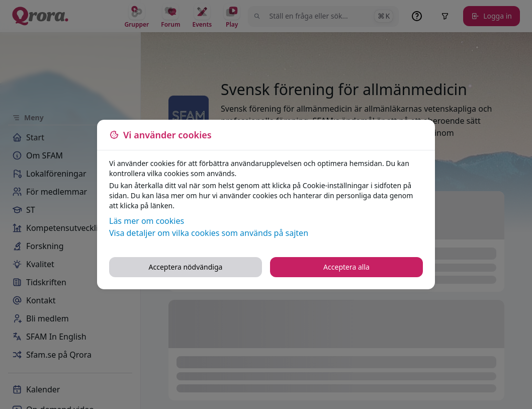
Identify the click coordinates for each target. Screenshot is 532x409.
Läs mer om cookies (147, 221)
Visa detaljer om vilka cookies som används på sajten (209, 233)
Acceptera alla (346, 267)
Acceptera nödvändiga (186, 267)
